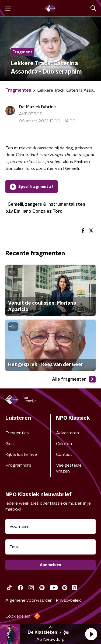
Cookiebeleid (18, 616)
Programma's (18, 465)
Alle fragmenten (74, 379)
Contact (64, 454)
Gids (10, 444)
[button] (91, 634)
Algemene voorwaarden (29, 600)
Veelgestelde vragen (69, 468)
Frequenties (17, 433)
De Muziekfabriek (37, 107)
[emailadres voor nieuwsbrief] (50, 547)
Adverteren (67, 433)
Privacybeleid (69, 600)
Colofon (64, 444)
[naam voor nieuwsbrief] (50, 526)
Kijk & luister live (21, 454)
